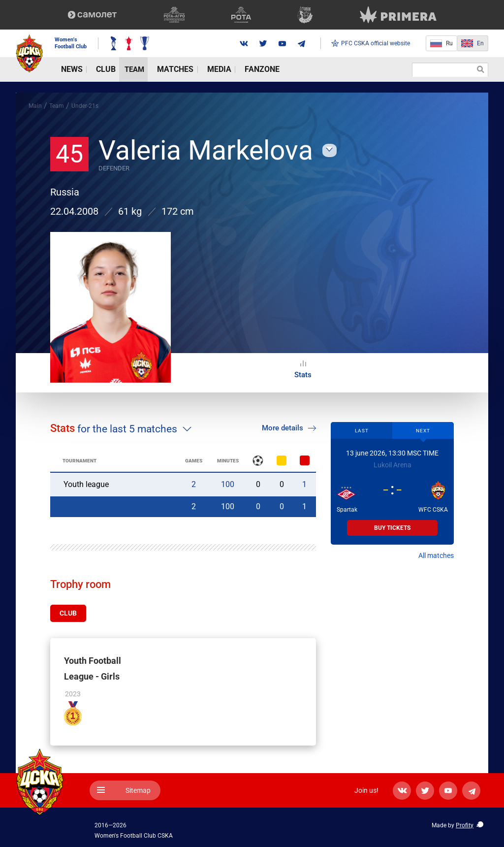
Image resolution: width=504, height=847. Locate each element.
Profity (465, 824)
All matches (436, 555)
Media (186, 69)
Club (91, 69)
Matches (151, 69)
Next (423, 431)
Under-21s (85, 106)
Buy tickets (392, 528)
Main (35, 106)
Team (117, 69)
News (65, 69)
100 (228, 484)
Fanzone (220, 69)
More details (289, 428)
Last (362, 431)
